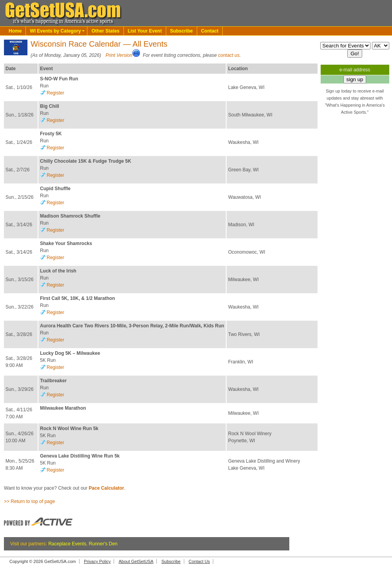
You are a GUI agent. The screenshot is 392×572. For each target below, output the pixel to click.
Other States (105, 31)
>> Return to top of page (29, 501)
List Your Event (145, 31)
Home (15, 31)
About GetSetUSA (136, 561)
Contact (210, 31)
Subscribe (181, 31)
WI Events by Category (55, 31)
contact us (229, 55)
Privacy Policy (97, 561)
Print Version (119, 55)
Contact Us (199, 561)
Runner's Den (103, 544)
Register (55, 93)
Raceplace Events (67, 544)
